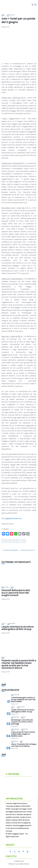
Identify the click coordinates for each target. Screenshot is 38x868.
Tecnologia (11, 15)
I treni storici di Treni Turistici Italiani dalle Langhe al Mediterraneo (23, 734)
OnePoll (13, 541)
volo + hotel (21, 541)
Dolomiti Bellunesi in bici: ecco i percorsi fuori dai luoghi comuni (16, 593)
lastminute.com (14, 518)
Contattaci (19, 861)
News (3, 15)
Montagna (5, 587)
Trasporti (24, 729)
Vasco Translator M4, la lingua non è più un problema (24, 745)
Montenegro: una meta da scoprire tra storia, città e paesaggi (22, 722)
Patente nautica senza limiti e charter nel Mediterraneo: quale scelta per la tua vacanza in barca (19, 664)
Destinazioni (15, 695)
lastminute (6, 541)
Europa (24, 717)
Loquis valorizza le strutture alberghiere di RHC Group (18, 628)
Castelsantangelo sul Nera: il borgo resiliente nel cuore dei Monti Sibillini (23, 700)
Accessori (14, 741)
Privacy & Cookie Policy (19, 864)
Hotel (3, 623)
